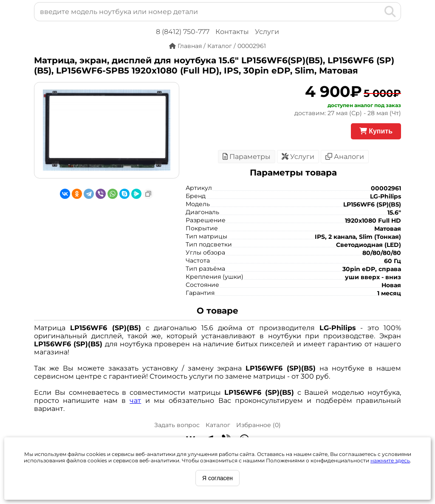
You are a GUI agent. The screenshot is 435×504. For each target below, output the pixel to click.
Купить (376, 131)
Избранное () (258, 425)
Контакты (232, 32)
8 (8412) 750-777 (183, 32)
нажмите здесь (390, 460)
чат (135, 401)
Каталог (218, 425)
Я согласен (217, 478)
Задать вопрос (177, 425)
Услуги (267, 32)
